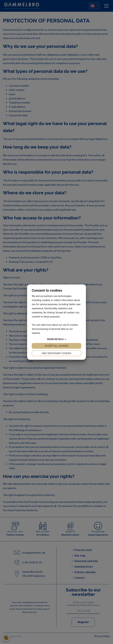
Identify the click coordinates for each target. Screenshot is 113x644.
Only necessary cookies (57, 353)
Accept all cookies (57, 346)
